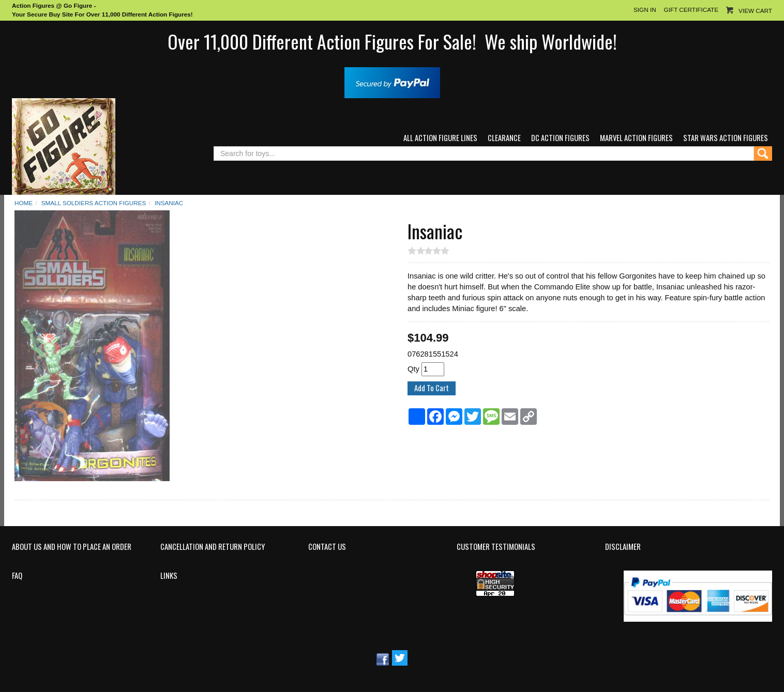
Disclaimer (623, 547)
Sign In (645, 10)
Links (169, 576)
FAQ (17, 576)
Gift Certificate (691, 10)
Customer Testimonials (496, 547)
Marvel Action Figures (636, 138)
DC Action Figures (560, 138)
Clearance (504, 138)
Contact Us (327, 547)
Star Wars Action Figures (726, 138)
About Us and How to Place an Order (72, 547)
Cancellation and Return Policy (213, 547)
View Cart (755, 11)
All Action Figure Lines (440, 138)
